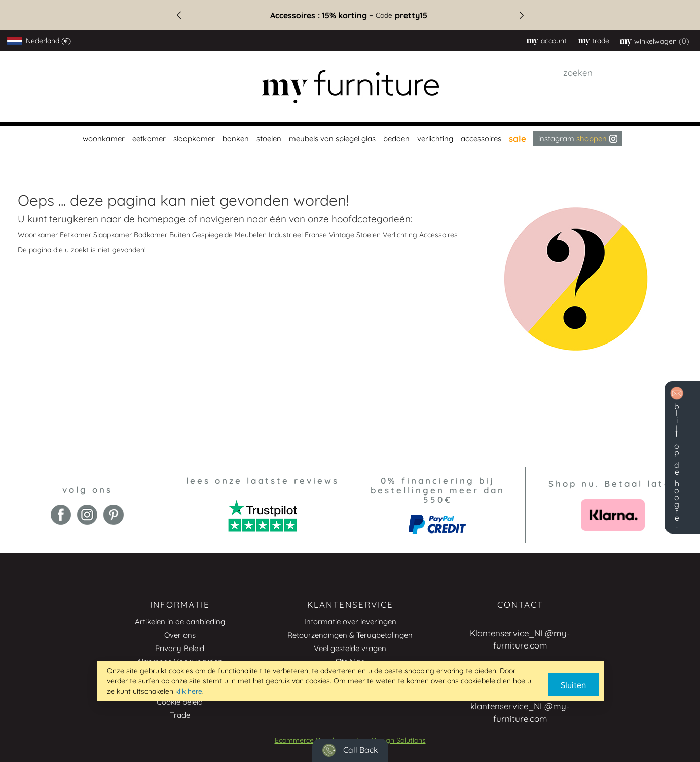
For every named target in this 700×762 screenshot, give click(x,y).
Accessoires (296, 15)
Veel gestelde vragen (350, 648)
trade (601, 41)
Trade (180, 715)
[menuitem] (102, 139)
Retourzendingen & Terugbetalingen (350, 635)
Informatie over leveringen (350, 621)
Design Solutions (399, 740)
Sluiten (573, 685)
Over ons (180, 635)
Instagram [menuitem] (578, 139)
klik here (189, 691)
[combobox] (627, 73)
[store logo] (350, 87)
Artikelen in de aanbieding (180, 621)
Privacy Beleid (180, 648)
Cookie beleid (180, 702)
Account (554, 41)
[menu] (350, 139)
